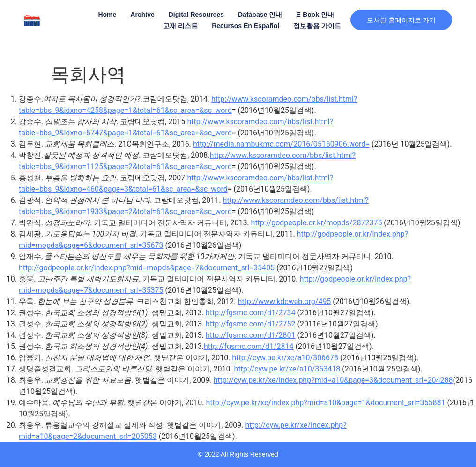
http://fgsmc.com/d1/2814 (249, 346)
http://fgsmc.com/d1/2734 (251, 313)
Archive (141, 15)
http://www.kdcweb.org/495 (284, 301)
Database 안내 (259, 15)
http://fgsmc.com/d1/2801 (251, 335)
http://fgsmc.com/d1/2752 (251, 324)
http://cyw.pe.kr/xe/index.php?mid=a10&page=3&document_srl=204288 (333, 380)
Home (106, 15)
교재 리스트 (179, 26)
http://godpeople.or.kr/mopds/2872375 (317, 223)
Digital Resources (195, 15)
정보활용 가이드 (316, 26)
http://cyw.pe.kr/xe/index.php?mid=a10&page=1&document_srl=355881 (325, 403)
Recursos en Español (245, 26)
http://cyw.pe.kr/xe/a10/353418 (287, 369)
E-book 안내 (314, 15)
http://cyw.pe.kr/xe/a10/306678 (285, 358)
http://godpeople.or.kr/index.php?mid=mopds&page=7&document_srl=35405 (147, 268)
